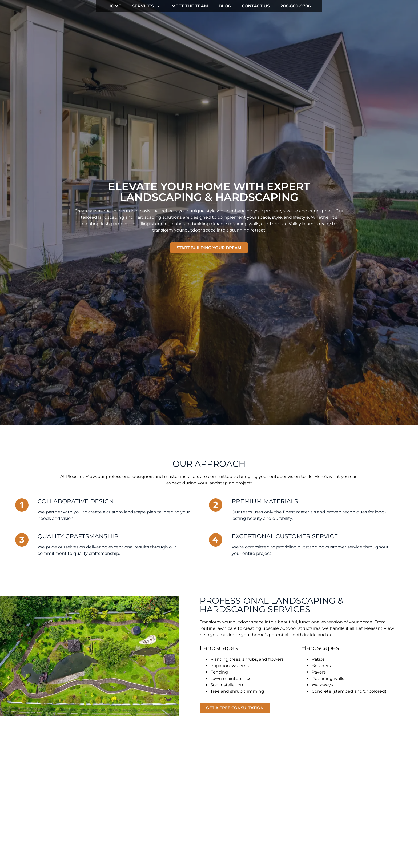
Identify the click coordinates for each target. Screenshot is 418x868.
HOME (114, 6)
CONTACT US (256, 6)
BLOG (225, 6)
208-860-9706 (296, 6)
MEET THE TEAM (190, 6)
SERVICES (146, 6)
